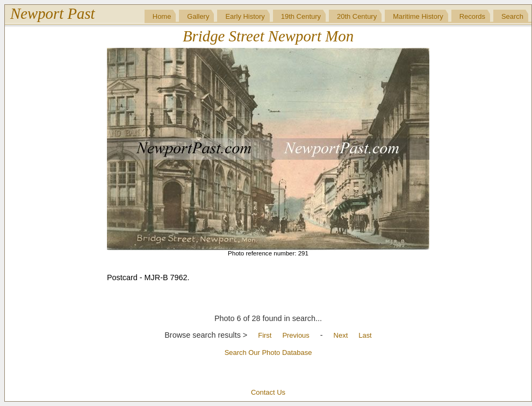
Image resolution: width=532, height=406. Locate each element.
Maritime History (418, 16)
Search (512, 16)
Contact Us (268, 392)
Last (365, 335)
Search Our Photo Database (268, 352)
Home (162, 16)
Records (472, 16)
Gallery (198, 16)
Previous (296, 335)
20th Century (357, 16)
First (265, 335)
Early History (245, 16)
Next (341, 335)
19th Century (301, 16)
